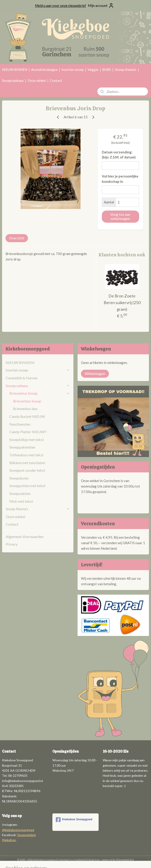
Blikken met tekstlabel (27, 463)
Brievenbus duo (25, 409)
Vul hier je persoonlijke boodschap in (120, 179)
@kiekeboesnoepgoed (18, 830)
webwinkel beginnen (88, 860)
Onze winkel (37, 80)
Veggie (93, 69)
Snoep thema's (126, 69)
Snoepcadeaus (13, 80)
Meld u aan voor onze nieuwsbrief (61, 6)
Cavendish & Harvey (22, 378)
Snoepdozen (19, 478)
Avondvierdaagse (44, 69)
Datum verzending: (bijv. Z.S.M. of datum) (119, 155)
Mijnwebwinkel (125, 860)
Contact (56, 80)
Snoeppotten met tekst (27, 486)
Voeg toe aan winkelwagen (120, 216)
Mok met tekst (21, 501)
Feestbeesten (20, 424)
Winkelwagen (95, 374)
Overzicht (17, 238)
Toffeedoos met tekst (26, 455)
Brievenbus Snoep (39, 393)
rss (72, 860)
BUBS (107, 69)
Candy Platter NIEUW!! (28, 432)
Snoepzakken (20, 493)
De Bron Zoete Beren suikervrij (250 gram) (122, 302)
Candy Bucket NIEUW (27, 416)
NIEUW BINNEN (15, 69)
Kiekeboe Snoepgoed (74, 820)
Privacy (12, 544)
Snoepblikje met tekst (27, 440)
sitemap (64, 860)
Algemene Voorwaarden (25, 537)
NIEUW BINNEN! (20, 362)
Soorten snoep (73, 69)
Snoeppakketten (22, 447)
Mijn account (101, 6)
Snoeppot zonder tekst (27, 470)
